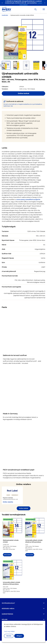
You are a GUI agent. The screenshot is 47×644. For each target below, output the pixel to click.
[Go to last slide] (2, 65)
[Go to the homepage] (6, 10)
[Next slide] (45, 65)
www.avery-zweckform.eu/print (28, 199)
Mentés (9, 636)
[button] (6, 65)
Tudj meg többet (9, 631)
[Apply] (36, 9)
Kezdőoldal (5, 15)
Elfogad (19, 636)
